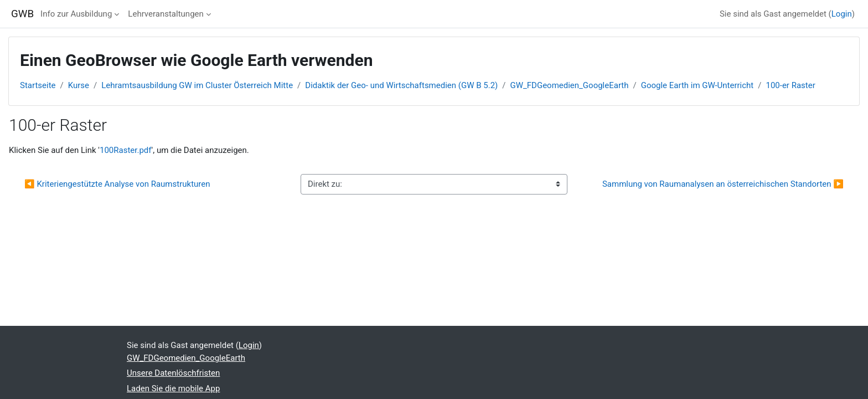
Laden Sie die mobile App (173, 388)
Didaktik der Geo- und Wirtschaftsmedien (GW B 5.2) (401, 85)
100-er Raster (790, 85)
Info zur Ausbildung (76, 14)
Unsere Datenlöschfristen (173, 373)
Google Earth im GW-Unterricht (697, 85)
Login (842, 14)
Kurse (79, 85)
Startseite (38, 85)
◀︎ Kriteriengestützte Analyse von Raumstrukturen (117, 184)
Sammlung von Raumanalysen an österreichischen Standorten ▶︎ (723, 184)
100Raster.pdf (126, 150)
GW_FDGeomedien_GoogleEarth (569, 85)
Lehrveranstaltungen (166, 14)
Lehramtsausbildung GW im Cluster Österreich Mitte (197, 85)
